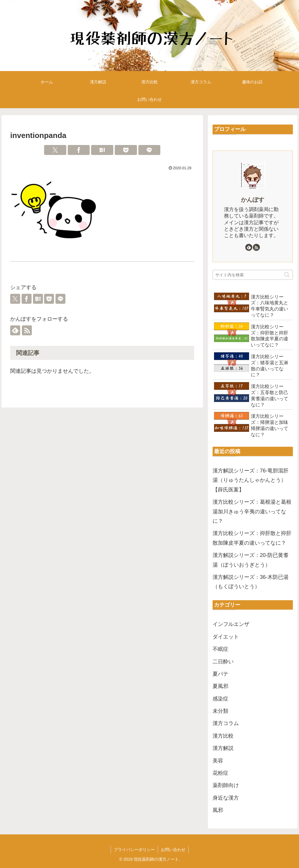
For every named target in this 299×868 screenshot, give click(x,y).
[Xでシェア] (55, 150)
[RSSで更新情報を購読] (27, 330)
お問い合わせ (173, 850)
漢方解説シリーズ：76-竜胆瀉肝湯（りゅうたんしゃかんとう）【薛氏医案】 (251, 480)
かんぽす (253, 200)
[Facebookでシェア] (79, 150)
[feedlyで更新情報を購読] (15, 330)
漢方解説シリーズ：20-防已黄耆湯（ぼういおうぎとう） (251, 560)
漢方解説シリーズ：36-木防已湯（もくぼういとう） (251, 582)
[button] (287, 275)
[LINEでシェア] (149, 150)
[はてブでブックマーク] (102, 150)
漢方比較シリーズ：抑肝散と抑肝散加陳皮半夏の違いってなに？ (252, 538)
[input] (253, 275)
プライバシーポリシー (134, 850)
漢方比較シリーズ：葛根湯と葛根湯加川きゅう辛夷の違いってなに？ (252, 511)
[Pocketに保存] (126, 150)
